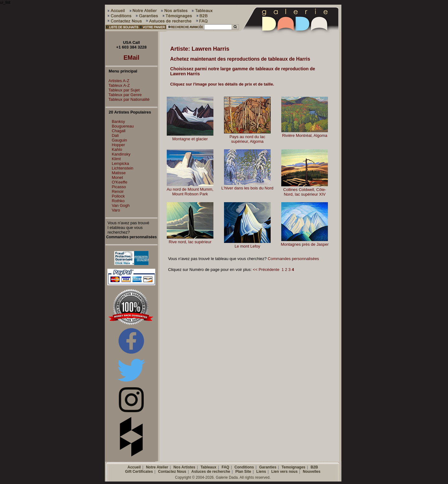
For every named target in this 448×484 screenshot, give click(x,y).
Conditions (244, 467)
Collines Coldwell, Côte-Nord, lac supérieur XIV (305, 192)
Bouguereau (123, 126)
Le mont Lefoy (247, 246)
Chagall (119, 131)
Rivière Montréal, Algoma (305, 135)
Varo (116, 210)
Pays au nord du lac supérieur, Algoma (247, 139)
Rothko (118, 201)
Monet (117, 177)
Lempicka (120, 163)
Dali (115, 135)
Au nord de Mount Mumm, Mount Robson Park (190, 192)
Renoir (118, 191)
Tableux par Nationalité (128, 99)
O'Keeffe (119, 182)
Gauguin (119, 140)
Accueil (134, 467)
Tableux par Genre (124, 95)
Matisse (119, 173)
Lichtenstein (122, 168)
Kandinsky (121, 154)
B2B (314, 467)
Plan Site (243, 472)
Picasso (119, 187)
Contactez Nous (172, 472)
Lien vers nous (285, 472)
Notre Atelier (157, 467)
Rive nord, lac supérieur (190, 242)
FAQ (225, 467)
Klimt (116, 159)
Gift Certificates (139, 472)
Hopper (118, 145)
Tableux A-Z (118, 85)
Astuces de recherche (211, 472)
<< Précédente (266, 270)
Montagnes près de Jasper (305, 244)
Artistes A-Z (117, 81)
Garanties (268, 467)
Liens (261, 472)
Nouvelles (312, 472)
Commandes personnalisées (294, 259)
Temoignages (293, 467)
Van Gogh (121, 205)
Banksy (118, 121)
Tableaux (208, 467)
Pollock (118, 196)
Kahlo (117, 149)
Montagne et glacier (190, 139)
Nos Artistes (184, 467)
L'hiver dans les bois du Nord (247, 188)
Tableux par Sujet (123, 90)
